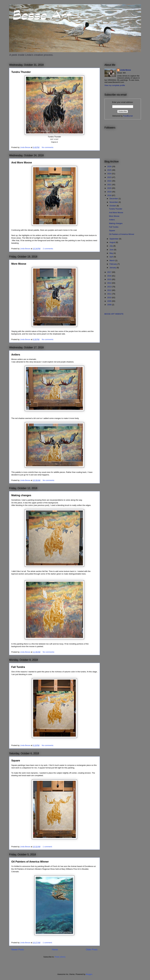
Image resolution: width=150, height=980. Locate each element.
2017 (110, 272)
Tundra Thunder (21, 72)
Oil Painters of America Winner (30, 862)
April (112, 257)
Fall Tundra (18, 667)
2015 (110, 279)
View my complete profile (115, 85)
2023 (110, 177)
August (113, 242)
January (113, 268)
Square (16, 761)
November (114, 202)
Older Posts (92, 950)
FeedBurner (128, 116)
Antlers (16, 355)
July (111, 246)
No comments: (48, 147)
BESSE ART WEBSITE (114, 314)
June (112, 250)
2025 (110, 170)
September (114, 239)
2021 (110, 185)
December (114, 199)
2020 (110, 188)
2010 (110, 298)
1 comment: (48, 847)
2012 (110, 290)
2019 (110, 192)
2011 (110, 294)
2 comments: (48, 249)
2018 (110, 195)
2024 (110, 174)
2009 (110, 301)
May (111, 253)
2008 (110, 305)
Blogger (89, 974)
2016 (110, 276)
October (113, 206)
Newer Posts (18, 950)
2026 (110, 166)
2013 (110, 287)
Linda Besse (125, 70)
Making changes (21, 495)
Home (55, 950)
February (113, 264)
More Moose (19, 264)
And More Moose (22, 163)
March (112, 260)
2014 (110, 283)
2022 (110, 181)
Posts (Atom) (60, 957)
